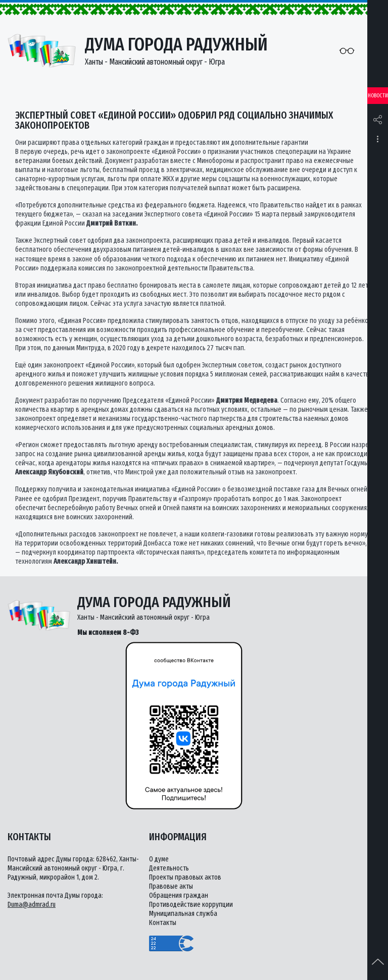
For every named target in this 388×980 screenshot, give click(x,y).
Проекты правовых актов (185, 877)
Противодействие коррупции (191, 905)
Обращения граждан (179, 895)
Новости (378, 96)
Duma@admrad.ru (32, 905)
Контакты (163, 923)
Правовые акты (171, 886)
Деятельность (169, 868)
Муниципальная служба (183, 914)
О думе (159, 859)
